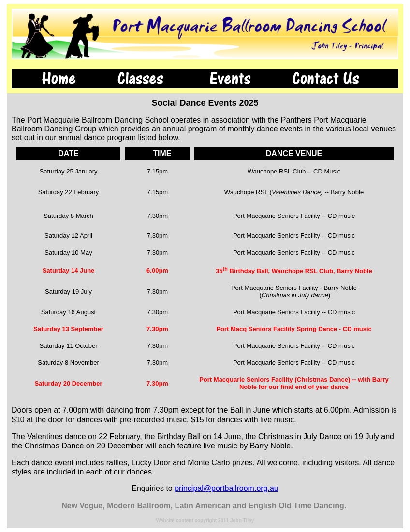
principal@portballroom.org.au (227, 488)
